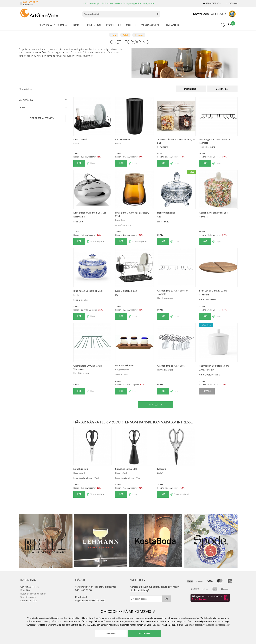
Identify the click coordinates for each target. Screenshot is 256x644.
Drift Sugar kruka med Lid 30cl (90, 213)
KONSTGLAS (113, 25)
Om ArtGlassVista (29, 587)
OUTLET (131, 25)
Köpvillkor (26, 590)
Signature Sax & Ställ (126, 469)
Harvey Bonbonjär (167, 213)
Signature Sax (81, 469)
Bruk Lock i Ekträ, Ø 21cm (213, 291)
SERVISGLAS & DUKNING (53, 25)
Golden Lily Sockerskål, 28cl (214, 213)
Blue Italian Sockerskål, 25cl (88, 291)
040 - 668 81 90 (31, 2)
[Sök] (119, 14)
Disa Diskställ (80, 139)
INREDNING (94, 25)
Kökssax (161, 469)
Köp (79, 163)
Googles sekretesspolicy (218, 625)
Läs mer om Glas (29, 600)
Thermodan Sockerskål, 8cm (214, 366)
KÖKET (78, 25)
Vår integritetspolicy (195, 625)
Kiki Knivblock (123, 139)
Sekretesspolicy (28, 597)
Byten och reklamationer (33, 594)
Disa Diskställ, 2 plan (126, 291)
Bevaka (207, 391)
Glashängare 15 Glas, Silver (171, 366)
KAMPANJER (171, 25)
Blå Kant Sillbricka (125, 365)
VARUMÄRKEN (150, 25)
